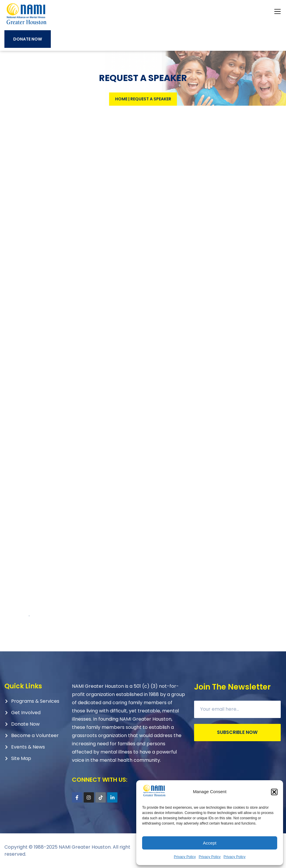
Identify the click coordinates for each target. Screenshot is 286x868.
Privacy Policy (185, 857)
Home (121, 99)
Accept (210, 843)
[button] (274, 792)
